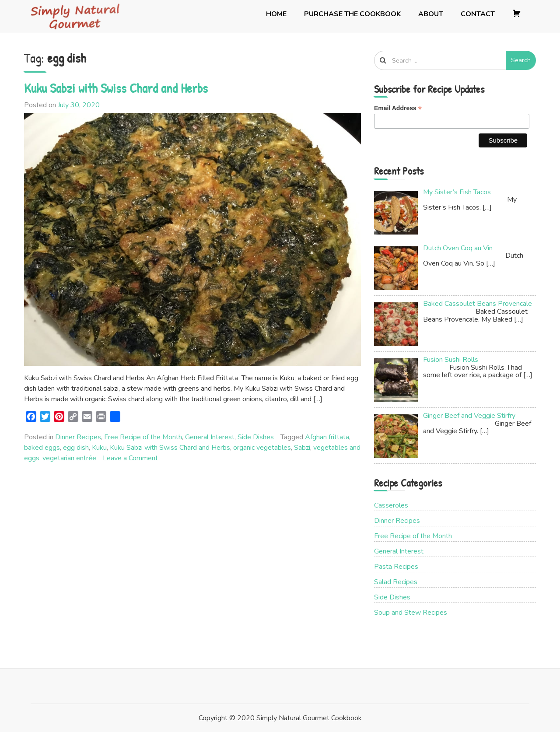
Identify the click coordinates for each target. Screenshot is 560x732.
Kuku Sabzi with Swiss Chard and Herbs (116, 88)
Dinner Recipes (78, 437)
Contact (478, 14)
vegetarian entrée (69, 458)
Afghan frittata (327, 437)
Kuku (99, 448)
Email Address (398, 108)
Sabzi (302, 448)
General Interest (210, 437)
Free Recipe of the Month (143, 437)
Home (276, 14)
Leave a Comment (130, 458)
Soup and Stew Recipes (411, 613)
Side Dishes (256, 437)
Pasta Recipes (396, 567)
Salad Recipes (396, 582)
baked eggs (42, 448)
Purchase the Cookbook (352, 14)
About (431, 14)
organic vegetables (262, 448)
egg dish (76, 448)
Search (521, 60)
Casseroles (391, 505)
